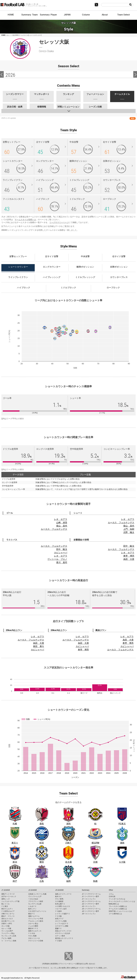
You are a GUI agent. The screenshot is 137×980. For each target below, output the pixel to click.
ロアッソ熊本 (60, 936)
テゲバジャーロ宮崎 (36, 941)
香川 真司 (62, 562)
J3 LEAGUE (59, 890)
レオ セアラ (61, 519)
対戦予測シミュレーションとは (120, 911)
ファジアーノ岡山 (8, 933)
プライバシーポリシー (67, 964)
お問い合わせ (89, 964)
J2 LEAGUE (33, 890)
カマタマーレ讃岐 (62, 926)
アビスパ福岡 (6, 938)
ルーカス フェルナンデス (54, 529)
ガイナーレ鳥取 (61, 921)
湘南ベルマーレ (34, 916)
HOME (11, 15)
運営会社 (80, 964)
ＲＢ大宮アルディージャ (37, 911)
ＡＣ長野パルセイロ (63, 906)
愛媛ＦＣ (58, 928)
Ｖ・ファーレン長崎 (9, 941)
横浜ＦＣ (32, 914)
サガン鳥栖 (32, 936)
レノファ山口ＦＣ (62, 924)
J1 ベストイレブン (89, 899)
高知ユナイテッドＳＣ (63, 931)
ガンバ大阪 (5, 926)
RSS (133, 118)
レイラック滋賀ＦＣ (63, 914)
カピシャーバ (61, 553)
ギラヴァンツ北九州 (63, 933)
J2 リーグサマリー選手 (90, 904)
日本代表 (112, 896)
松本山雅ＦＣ (60, 904)
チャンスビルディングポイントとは (122, 901)
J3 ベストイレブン (89, 914)
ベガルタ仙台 (33, 899)
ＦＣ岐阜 (58, 911)
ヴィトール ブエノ (57, 559)
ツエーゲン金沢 (61, 909)
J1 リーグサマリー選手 (90, 896)
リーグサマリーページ (59, 222)
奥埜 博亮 (129, 556)
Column (86, 15)
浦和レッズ (5, 899)
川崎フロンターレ (8, 914)
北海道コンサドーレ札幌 (37, 894)
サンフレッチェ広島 (9, 936)
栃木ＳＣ (58, 896)
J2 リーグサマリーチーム (91, 901)
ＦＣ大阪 (58, 916)
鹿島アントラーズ (8, 894)
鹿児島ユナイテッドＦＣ (64, 938)
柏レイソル (5, 904)
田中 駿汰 (62, 549)
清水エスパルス (7, 919)
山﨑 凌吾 (62, 523)
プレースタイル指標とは (118, 906)
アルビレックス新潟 (36, 921)
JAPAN (67, 15)
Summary (86, 890)
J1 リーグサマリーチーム (91, 894)
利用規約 (46, 964)
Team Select (123, 15)
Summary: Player (48, 15)
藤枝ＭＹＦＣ (33, 928)
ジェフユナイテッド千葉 (10, 901)
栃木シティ (32, 909)
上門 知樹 (129, 529)
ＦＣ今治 (32, 933)
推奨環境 (54, 964)
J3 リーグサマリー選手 (90, 911)
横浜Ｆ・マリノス (8, 916)
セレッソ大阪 (6, 928)
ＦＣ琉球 (58, 941)
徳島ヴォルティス (35, 931)
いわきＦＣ (32, 906)
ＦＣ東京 (5, 906)
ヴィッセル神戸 (7, 931)
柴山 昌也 (62, 526)
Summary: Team (30, 15)
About (105, 15)
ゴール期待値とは (115, 914)
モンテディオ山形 (35, 904)
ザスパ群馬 (59, 899)
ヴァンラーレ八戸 (35, 896)
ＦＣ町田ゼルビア (8, 911)
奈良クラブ (59, 919)
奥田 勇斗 (39, 646)
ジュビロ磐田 (33, 926)
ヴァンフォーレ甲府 (36, 919)
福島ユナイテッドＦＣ (63, 894)
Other (111, 890)
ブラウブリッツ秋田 (36, 901)
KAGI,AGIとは (114, 904)
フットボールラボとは (117, 899)
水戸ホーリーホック (9, 896)
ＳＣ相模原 (59, 901)
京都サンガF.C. (7, 924)
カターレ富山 (33, 924)
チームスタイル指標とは (25, 220)
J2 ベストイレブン (89, 906)
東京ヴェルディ (7, 909)
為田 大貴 (129, 559)
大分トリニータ (34, 938)
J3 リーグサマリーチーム (91, 909)
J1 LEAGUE (6, 890)
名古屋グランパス (8, 921)
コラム (111, 894)
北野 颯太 (129, 532)
